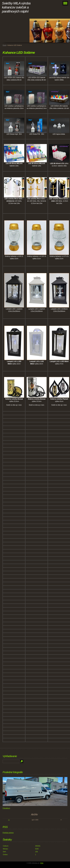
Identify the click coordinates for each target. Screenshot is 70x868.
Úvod (4, 45)
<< (9, 820)
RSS (42, 863)
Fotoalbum (6, 808)
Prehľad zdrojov (8, 833)
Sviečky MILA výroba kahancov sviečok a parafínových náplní (16, 7)
